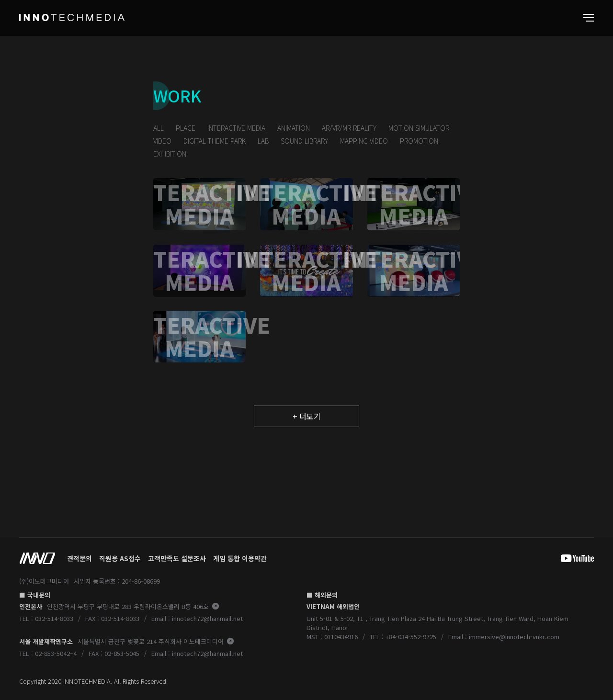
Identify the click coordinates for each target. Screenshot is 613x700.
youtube (570, 558)
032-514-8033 (54, 618)
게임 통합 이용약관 (240, 558)
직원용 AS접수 (120, 558)
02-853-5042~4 (56, 653)
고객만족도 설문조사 (177, 558)
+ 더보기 (307, 416)
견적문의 (79, 558)
